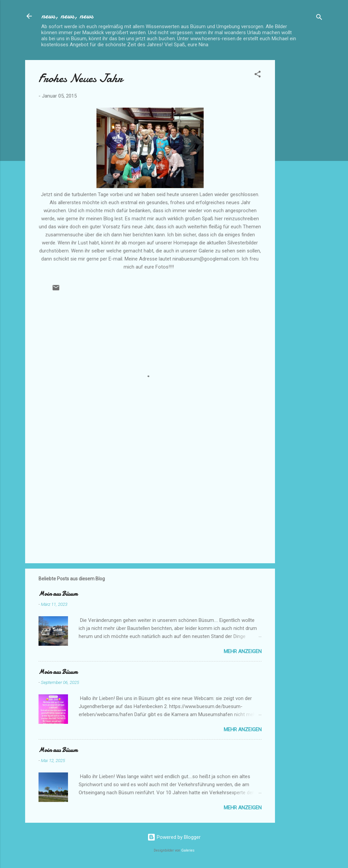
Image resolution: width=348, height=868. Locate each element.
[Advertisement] (302, 161)
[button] (258, 75)
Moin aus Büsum (58, 594)
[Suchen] (319, 18)
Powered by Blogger (174, 837)
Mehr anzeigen (243, 651)
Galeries (188, 850)
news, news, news (67, 16)
